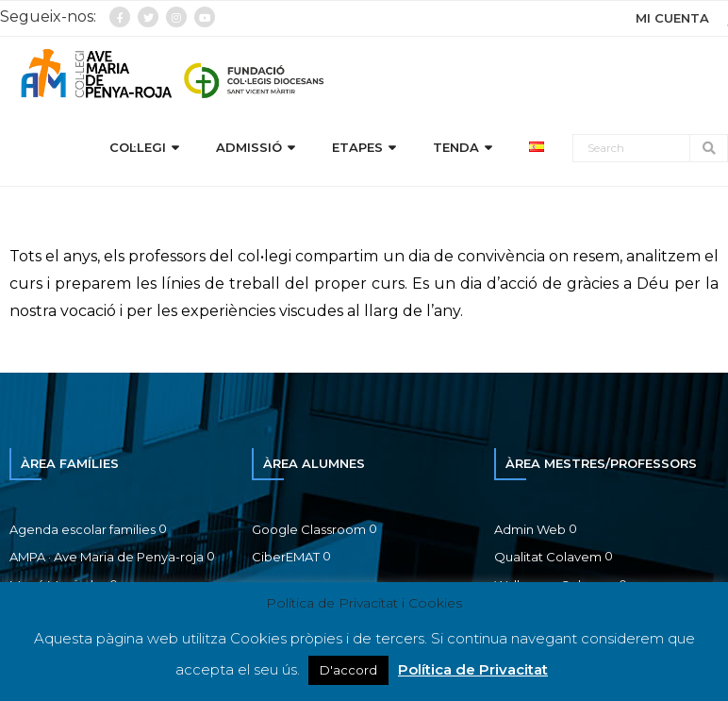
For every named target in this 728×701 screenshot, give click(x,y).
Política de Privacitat (473, 669)
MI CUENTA (672, 18)
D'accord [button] (348, 670)
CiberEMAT (286, 557)
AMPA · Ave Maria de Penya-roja (107, 557)
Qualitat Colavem (548, 557)
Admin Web (530, 529)
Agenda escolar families (83, 529)
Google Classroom (309, 529)
